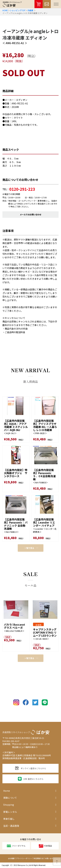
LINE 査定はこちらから (31, 779)
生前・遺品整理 (30, 826)
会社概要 (11, 858)
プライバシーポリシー (24, 858)
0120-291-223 (22, 189)
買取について (30, 798)
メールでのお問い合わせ (31, 214)
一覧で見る (31, 548)
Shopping (30, 805)
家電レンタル (30, 812)
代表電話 (45, 846)
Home (30, 791)
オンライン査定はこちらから (30, 768)
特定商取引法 (39, 858)
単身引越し (30, 819)
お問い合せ (49, 858)
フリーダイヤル (16, 846)
